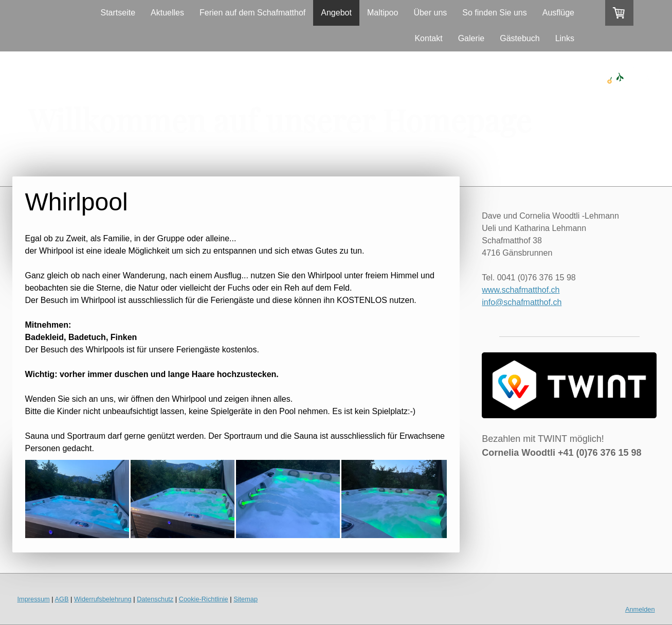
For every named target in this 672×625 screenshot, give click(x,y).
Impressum (34, 599)
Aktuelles (167, 13)
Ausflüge (558, 13)
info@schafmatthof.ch (522, 302)
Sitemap (246, 599)
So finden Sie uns (494, 13)
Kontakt (428, 38)
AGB (62, 599)
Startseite (118, 13)
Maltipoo (383, 13)
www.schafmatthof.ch (521, 290)
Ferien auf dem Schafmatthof (252, 13)
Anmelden (640, 609)
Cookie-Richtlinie (204, 599)
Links (565, 38)
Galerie (471, 38)
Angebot (336, 13)
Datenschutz (155, 599)
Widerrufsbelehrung (103, 599)
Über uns (430, 13)
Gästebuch (520, 38)
